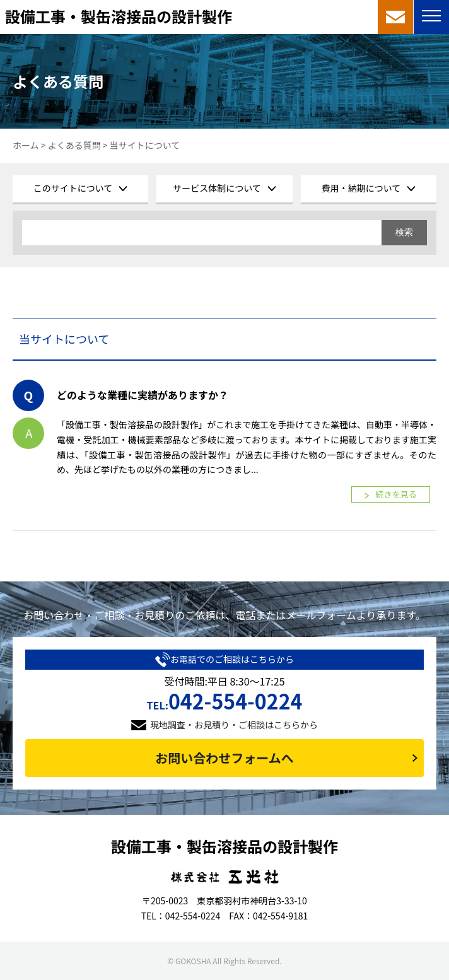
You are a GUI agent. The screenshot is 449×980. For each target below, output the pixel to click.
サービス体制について (217, 188)
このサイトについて (73, 188)
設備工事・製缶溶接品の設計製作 (119, 16)
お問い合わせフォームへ (224, 758)
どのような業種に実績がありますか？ (143, 395)
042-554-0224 (225, 701)
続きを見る (396, 494)
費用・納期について (361, 188)
